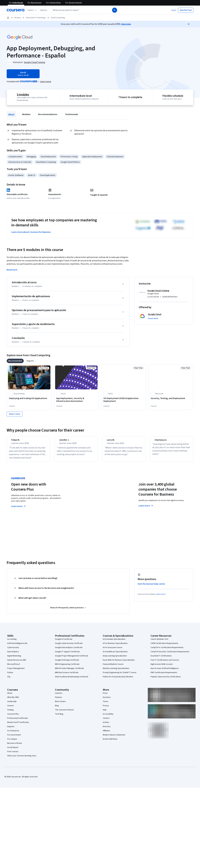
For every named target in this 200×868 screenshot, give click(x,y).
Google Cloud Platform (70, 162)
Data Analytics (13, 654)
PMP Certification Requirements (164, 675)
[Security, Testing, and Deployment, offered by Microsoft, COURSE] (171, 398)
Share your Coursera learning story (22, 758)
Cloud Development (115, 157)
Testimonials (71, 114)
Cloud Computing (58, 18)
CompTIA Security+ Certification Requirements (170, 654)
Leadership (12, 704)
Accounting (12, 642)
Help (105, 712)
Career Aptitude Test (159, 642)
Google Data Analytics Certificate (69, 650)
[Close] (189, 24)
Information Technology (36, 18)
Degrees (11, 729)
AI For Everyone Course (112, 650)
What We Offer (13, 700)
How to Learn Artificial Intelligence (165, 671)
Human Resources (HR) (17, 663)
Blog (57, 708)
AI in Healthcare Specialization (115, 654)
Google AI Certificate (64, 642)
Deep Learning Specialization (115, 658)
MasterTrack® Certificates (18, 725)
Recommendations (48, 114)
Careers (11, 708)
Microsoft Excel (13, 667)
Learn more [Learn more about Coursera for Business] (146, 508)
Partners (59, 700)
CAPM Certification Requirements (164, 646)
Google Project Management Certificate (72, 658)
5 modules (23, 94)
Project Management (16, 671)
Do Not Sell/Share (110, 742)
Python (10, 675)
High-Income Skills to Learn (162, 667)
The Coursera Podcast (64, 712)
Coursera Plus (13, 716)
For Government (14, 737)
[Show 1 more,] (15, 414)
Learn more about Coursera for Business (31, 232)
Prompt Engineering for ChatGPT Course (120, 675)
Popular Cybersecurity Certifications (166, 679)
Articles (106, 725)
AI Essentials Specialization (114, 642)
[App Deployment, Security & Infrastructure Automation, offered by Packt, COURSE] (76, 400)
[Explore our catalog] (32, 10)
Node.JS (32, 175)
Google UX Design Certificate (67, 663)
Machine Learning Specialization (116, 671)
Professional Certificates (18, 721)
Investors (107, 700)
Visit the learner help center (151, 586)
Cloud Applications (48, 175)
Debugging (31, 157)
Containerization (15, 157)
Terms (105, 704)
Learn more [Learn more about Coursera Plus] (19, 509)
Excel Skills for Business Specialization (119, 663)
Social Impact (13, 750)
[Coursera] (15, 10)
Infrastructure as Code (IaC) (20, 162)
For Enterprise (13, 733)
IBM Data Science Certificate (67, 675)
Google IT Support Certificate (67, 654)
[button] (44, 10)
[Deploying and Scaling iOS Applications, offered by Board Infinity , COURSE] (29, 398)
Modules (26, 114)
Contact (106, 721)
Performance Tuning (69, 157)
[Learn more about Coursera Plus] (46, 82)
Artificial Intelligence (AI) (17, 646)
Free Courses (13, 754)
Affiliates (106, 733)
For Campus (12, 742)
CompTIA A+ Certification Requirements (167, 650)
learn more (161, 597)
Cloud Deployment (48, 157)
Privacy (106, 708)
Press (105, 696)
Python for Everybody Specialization (118, 679)
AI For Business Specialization (115, 646)
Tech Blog (59, 716)
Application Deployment (92, 157)
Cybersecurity (13, 650)
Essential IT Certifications (161, 658)
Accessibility (108, 716)
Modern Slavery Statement (114, 737)
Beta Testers (60, 704)
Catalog (10, 712)
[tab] (15, 361)
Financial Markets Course (113, 667)
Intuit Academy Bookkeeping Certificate (72, 679)
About (11, 114)
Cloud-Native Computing (46, 162)
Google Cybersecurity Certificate (69, 646)
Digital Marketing (14, 658)
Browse (18, 18)
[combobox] (81, 10)
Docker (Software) (16, 175)
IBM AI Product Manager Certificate (69, 671)
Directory (107, 729)
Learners (59, 696)
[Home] (8, 18)
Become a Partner (15, 746)
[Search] (115, 10)
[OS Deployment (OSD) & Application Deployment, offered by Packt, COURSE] (124, 400)
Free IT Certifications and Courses (165, 663)
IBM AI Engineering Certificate (67, 667)
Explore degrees (84, 503)
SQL (9, 679)
